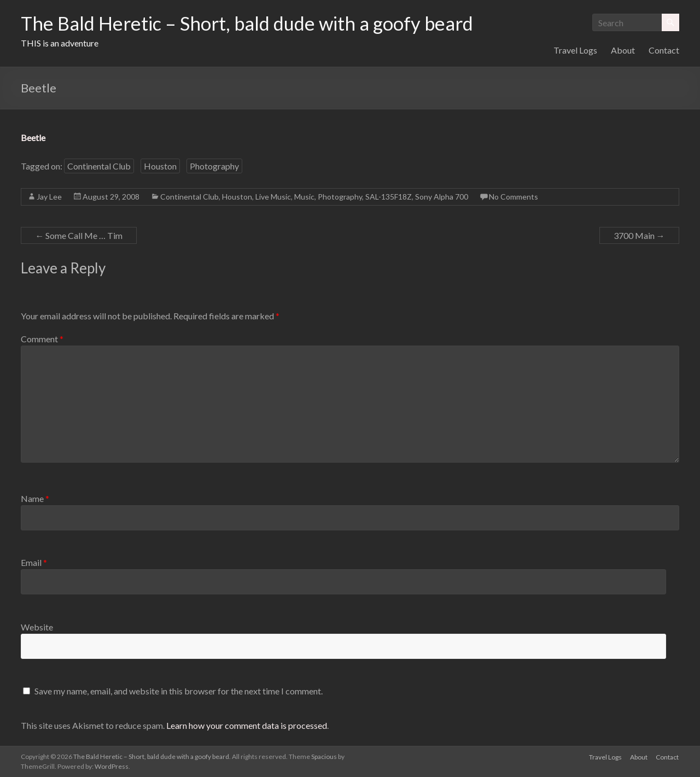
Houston (160, 166)
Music (304, 197)
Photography (214, 166)
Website (37, 627)
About (623, 50)
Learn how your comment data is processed (247, 725)
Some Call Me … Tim (79, 235)
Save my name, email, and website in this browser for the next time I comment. (179, 691)
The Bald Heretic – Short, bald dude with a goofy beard (255, 24)
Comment (42, 339)
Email (34, 562)
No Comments (514, 197)
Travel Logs (575, 50)
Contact (664, 50)
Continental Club (99, 166)
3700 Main (639, 235)
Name (35, 498)
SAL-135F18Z (389, 197)
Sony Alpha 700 (442, 197)
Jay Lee (49, 197)
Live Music (273, 197)
